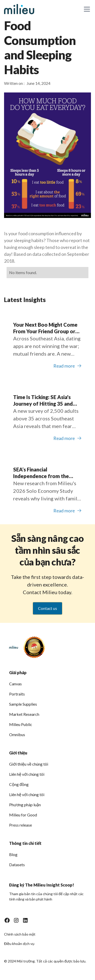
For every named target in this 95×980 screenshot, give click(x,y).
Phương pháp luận (25, 805)
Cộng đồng (19, 784)
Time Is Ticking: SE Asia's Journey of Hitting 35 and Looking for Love (43, 400)
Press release (21, 825)
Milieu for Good (23, 815)
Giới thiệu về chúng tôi (29, 764)
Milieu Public (21, 724)
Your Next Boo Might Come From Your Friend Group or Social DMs (45, 328)
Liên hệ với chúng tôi (27, 774)
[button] (86, 9)
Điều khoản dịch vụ (19, 944)
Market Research (24, 714)
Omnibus (17, 734)
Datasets (17, 865)
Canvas (15, 684)
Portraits (17, 694)
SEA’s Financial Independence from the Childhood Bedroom (41, 473)
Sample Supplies (23, 704)
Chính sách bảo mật (20, 934)
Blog (13, 854)
